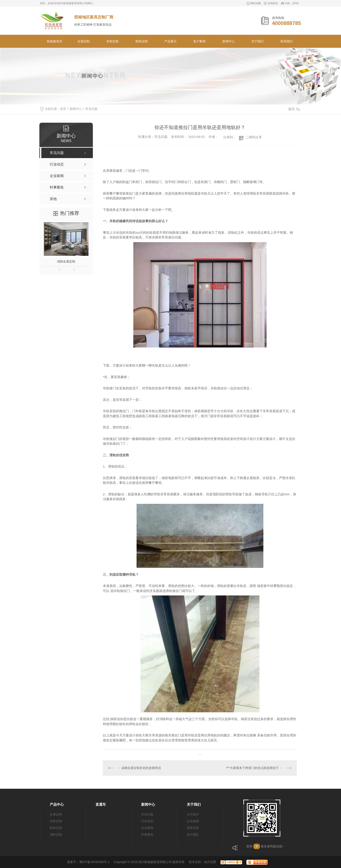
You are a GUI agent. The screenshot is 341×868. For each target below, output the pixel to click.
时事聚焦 (147, 835)
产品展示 (170, 41)
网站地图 (256, 3)
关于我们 (257, 41)
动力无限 (210, 862)
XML (288, 3)
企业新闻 (147, 828)
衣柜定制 (112, 41)
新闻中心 (229, 41)
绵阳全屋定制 (66, 261)
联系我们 (287, 41)
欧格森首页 (55, 41)
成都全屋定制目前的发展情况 (141, 768)
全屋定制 (84, 41)
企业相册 (193, 821)
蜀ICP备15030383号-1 (94, 862)
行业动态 (147, 821)
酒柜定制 (56, 835)
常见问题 (91, 109)
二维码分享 (254, 137)
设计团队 (193, 835)
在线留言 (273, 3)
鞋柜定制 (142, 41)
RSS (296, 3)
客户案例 (199, 41)
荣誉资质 (193, 828)
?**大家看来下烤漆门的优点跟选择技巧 (252, 768)
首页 (63, 109)
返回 (294, 109)
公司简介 (193, 814)
